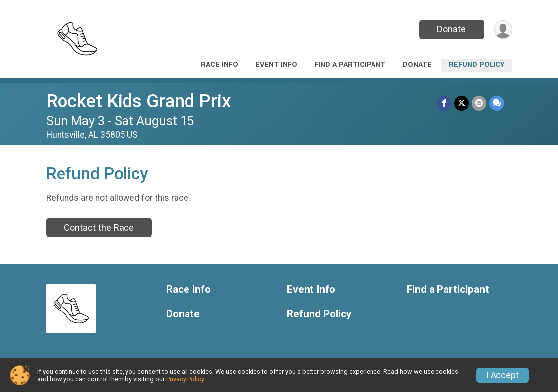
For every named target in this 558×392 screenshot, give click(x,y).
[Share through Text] (497, 103)
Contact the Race (99, 228)
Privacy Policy (185, 379)
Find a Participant (350, 65)
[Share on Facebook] (444, 103)
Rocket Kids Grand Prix (139, 101)
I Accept (502, 375)
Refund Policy (477, 65)
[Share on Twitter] (462, 103)
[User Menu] (503, 30)
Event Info (276, 65)
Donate (451, 29)
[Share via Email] (479, 103)
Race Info (219, 65)
